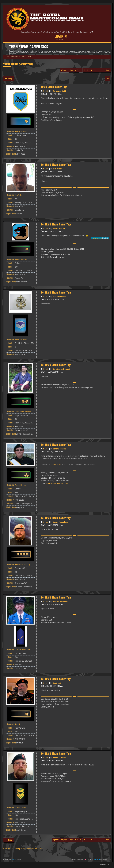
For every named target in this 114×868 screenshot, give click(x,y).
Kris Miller (57, 169)
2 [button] (84, 70)
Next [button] (108, 70)
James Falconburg (60, 522)
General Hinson (59, 449)
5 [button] (95, 70)
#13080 (45, 758)
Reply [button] (8, 78)
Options (56, 840)
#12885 (45, 91)
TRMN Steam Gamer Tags (18, 64)
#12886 (45, 169)
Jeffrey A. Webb (59, 91)
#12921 (45, 297)
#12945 (45, 369)
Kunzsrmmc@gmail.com (57, 483)
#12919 (45, 229)
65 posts (64, 70)
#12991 (45, 683)
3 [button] (88, 70)
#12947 (45, 449)
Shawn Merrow (59, 229)
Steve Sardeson (59, 297)
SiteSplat (97, 859)
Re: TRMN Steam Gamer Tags (56, 165)
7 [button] (103, 70)
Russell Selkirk (59, 758)
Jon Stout (57, 683)
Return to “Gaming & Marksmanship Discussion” (24, 849)
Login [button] (61, 36)
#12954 (45, 602)
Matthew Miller (97, 238)
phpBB (14, 859)
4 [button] (91, 70)
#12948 (45, 522)
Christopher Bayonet (61, 369)
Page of (74, 70)
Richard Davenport (60, 602)
